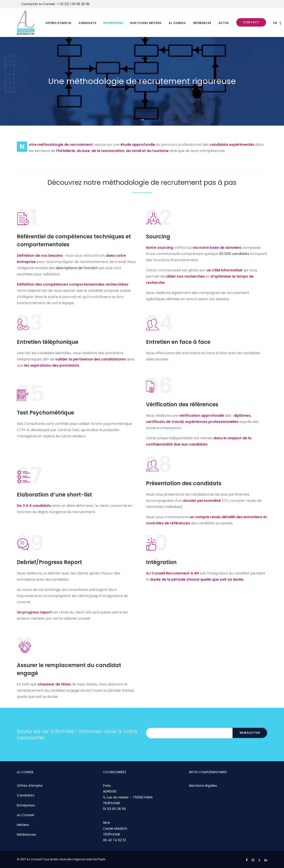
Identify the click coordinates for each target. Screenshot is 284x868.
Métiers (23, 825)
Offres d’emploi (58, 23)
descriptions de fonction (77, 268)
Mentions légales (203, 785)
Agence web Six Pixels (90, 859)
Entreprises (113, 23)
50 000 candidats (234, 254)
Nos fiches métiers (146, 23)
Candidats (87, 23)
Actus (224, 23)
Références (202, 23)
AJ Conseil (177, 23)
